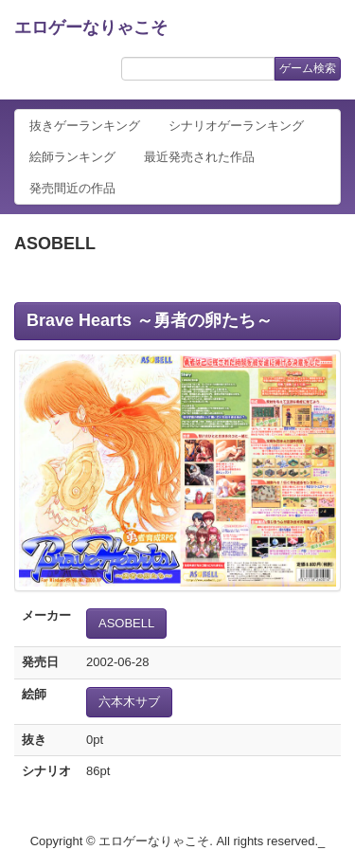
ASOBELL (126, 623)
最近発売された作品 (199, 157)
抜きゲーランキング (85, 126)
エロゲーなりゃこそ (91, 27)
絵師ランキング (72, 157)
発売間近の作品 (72, 188)
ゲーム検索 (308, 68)
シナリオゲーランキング (236, 126)
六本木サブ (129, 702)
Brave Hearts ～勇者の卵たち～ (150, 320)
